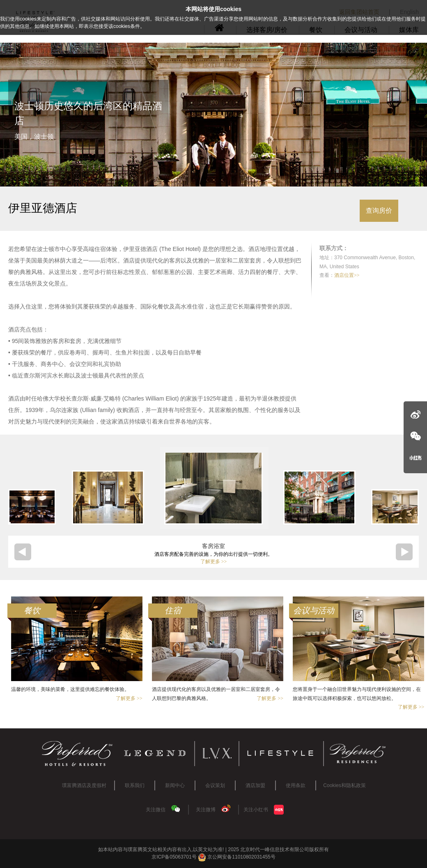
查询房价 (379, 211)
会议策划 (215, 785)
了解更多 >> (214, 562)
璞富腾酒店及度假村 (84, 785)
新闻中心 (175, 785)
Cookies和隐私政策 (344, 785)
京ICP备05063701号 (174, 857)
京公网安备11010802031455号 (237, 857)
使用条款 (296, 785)
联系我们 (135, 785)
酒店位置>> (347, 275)
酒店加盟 (255, 785)
